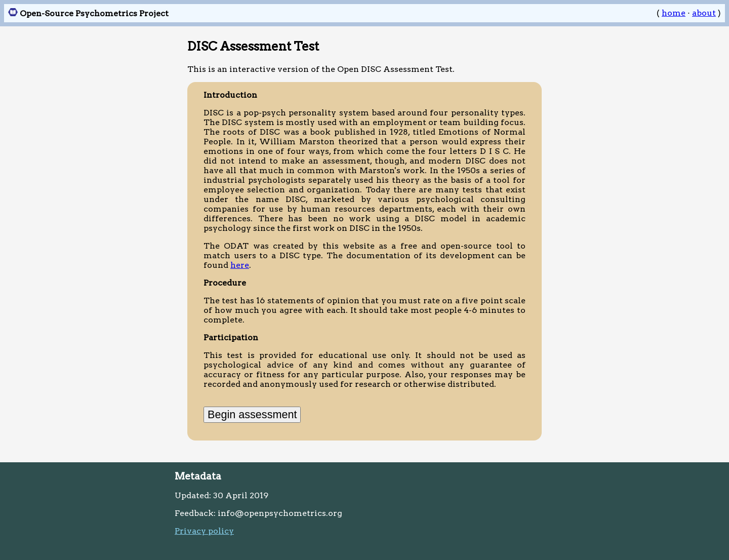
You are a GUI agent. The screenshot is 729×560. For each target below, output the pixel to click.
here (240, 265)
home (674, 13)
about (704, 13)
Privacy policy (204, 531)
